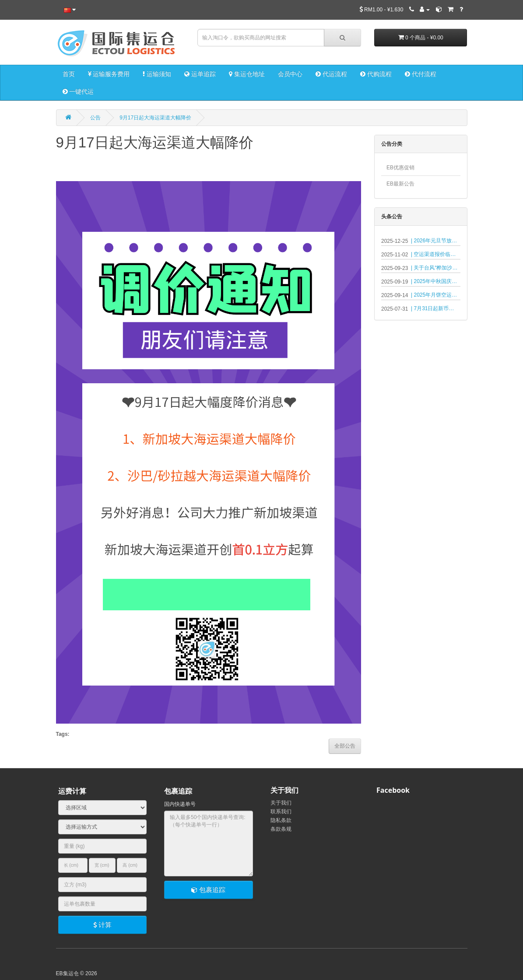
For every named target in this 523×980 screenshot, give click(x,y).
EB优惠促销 (400, 168)
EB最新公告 (400, 184)
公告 (95, 118)
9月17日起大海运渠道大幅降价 (155, 118)
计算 (102, 925)
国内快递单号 (180, 804)
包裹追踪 (208, 890)
